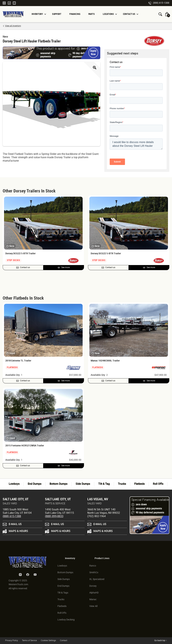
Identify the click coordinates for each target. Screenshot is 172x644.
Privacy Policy (12, 641)
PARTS (92, 14)
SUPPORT (57, 14)
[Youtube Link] (14, 3)
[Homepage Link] (14, 14)
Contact (64, 641)
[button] (38, 14)
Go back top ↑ (161, 641)
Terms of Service (29, 641)
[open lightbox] (51, 104)
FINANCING (75, 14)
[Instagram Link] (4, 3)
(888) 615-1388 (12, 516)
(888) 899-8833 (54, 516)
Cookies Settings (48, 641)
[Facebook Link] (9, 3)
